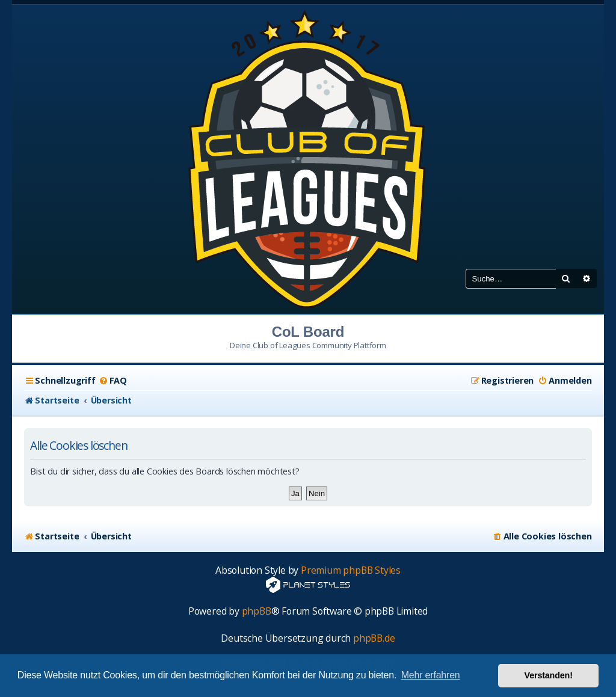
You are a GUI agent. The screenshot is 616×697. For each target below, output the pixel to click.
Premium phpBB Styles (351, 570)
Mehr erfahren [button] (431, 675)
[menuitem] (113, 381)
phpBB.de (374, 638)
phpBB (257, 611)
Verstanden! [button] (549, 675)
